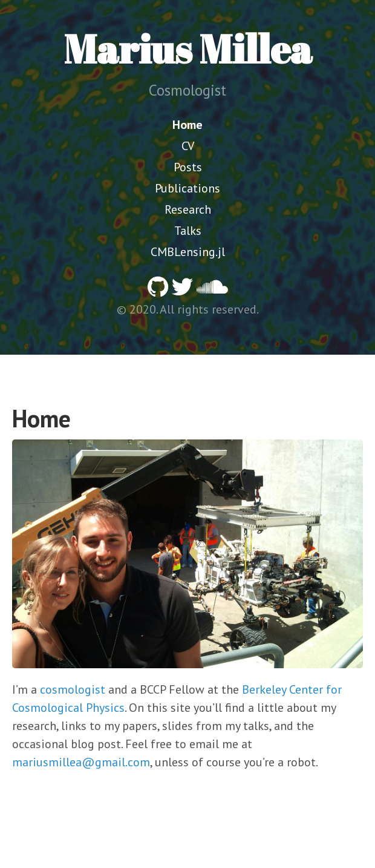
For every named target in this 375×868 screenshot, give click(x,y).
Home (187, 125)
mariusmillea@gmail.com (81, 762)
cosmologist (73, 689)
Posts (188, 167)
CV (188, 146)
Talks (188, 231)
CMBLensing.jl (188, 252)
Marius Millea (188, 48)
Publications (187, 188)
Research (188, 209)
